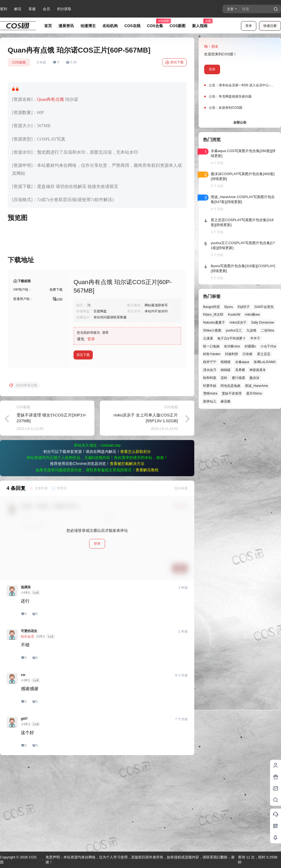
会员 (46, 9)
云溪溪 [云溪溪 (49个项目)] (208, 338)
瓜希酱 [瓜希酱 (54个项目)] (240, 370)
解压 (18, 9)
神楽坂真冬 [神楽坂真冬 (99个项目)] (258, 370)
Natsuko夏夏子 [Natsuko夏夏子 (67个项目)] (214, 322)
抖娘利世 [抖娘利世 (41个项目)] (232, 354)
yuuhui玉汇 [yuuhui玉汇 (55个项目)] (234, 330)
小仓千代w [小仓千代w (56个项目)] (268, 346)
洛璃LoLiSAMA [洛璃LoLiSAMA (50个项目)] (265, 362)
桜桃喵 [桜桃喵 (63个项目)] (226, 362)
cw (23, 763)
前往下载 (174, 62)
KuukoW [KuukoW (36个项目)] (234, 315)
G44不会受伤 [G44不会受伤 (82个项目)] (264, 307)
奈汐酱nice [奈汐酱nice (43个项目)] (232, 346)
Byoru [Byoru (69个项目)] (229, 307)
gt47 (24, 807)
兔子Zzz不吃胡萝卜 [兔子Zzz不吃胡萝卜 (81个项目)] (231, 338)
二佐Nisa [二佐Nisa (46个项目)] (268, 330)
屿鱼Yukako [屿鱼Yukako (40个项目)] (212, 354)
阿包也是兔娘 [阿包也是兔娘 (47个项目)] (231, 386)
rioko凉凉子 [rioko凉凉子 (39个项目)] (238, 322)
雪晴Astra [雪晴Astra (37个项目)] (210, 393)
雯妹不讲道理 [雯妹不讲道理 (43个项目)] (232, 393)
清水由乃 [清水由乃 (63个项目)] (210, 370)
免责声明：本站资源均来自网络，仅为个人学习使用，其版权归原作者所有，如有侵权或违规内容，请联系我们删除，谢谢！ (140, 860)
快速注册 (270, 26)
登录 (249, 26)
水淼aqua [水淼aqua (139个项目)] (242, 362)
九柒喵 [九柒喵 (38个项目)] (251, 330)
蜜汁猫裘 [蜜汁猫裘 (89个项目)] (238, 378)
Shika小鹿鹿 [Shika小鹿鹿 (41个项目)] (212, 330)
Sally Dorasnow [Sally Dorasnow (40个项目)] (262, 322)
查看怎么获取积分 (136, 540)
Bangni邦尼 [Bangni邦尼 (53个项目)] (211, 307)
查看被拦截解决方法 (127, 552)
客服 (32, 9)
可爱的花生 (29, 719)
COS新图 (19, 62)
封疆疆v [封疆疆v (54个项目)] (250, 346)
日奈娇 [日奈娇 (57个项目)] (248, 354)
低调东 (26, 675)
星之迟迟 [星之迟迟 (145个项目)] (264, 354)
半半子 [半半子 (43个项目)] (255, 338)
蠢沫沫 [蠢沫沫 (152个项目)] (254, 378)
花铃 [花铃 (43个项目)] (224, 378)
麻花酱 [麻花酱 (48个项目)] (226, 401)
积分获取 (64, 9)
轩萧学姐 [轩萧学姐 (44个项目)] (210, 386)
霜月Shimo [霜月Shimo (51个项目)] (254, 393)
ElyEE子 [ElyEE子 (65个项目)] (244, 307)
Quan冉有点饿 (51, 99)
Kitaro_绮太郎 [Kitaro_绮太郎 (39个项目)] (213, 315)
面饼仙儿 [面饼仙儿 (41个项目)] (210, 401)
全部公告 (240, 122)
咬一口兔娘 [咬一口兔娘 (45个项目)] (211, 346)
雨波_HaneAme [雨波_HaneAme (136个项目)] (257, 386)
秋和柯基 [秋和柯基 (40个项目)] (210, 378)
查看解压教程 (147, 558)
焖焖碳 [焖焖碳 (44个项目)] (226, 370)
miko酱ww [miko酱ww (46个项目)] (252, 315)
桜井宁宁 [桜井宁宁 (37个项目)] (210, 362)
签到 (4, 9)
